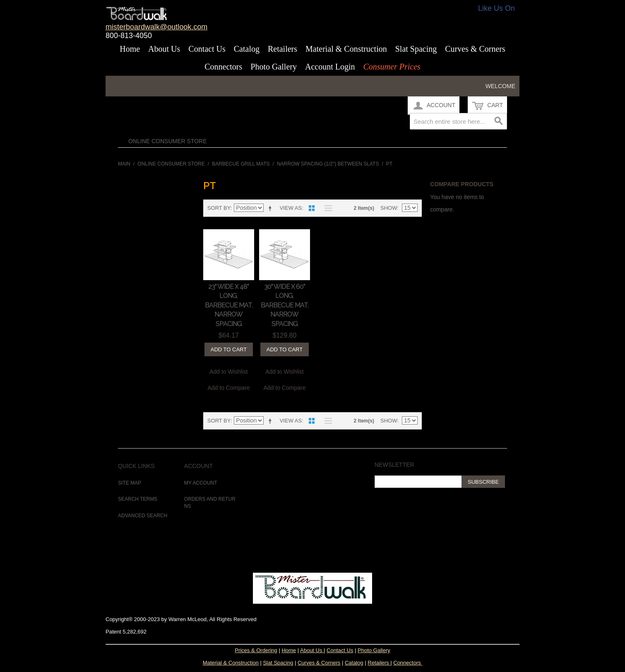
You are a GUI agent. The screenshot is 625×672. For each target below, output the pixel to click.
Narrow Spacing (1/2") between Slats (328, 164)
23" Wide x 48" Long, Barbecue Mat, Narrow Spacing (229, 305)
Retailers (282, 49)
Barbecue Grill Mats (241, 164)
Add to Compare (229, 388)
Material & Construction (346, 49)
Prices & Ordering (256, 650)
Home (130, 49)
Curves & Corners (475, 49)
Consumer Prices (392, 67)
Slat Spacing (416, 49)
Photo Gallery (274, 67)
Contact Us (207, 49)
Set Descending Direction (272, 208)
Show (389, 208)
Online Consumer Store (168, 141)
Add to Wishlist (229, 372)
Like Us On (496, 8)
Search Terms (138, 499)
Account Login (330, 67)
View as (291, 208)
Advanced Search (143, 516)
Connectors (223, 67)
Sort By (219, 208)
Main (124, 164)
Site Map (130, 483)
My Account (201, 483)
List (326, 208)
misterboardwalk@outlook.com (156, 27)
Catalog (247, 49)
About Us (164, 49)
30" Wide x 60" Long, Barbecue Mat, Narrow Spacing (285, 305)
